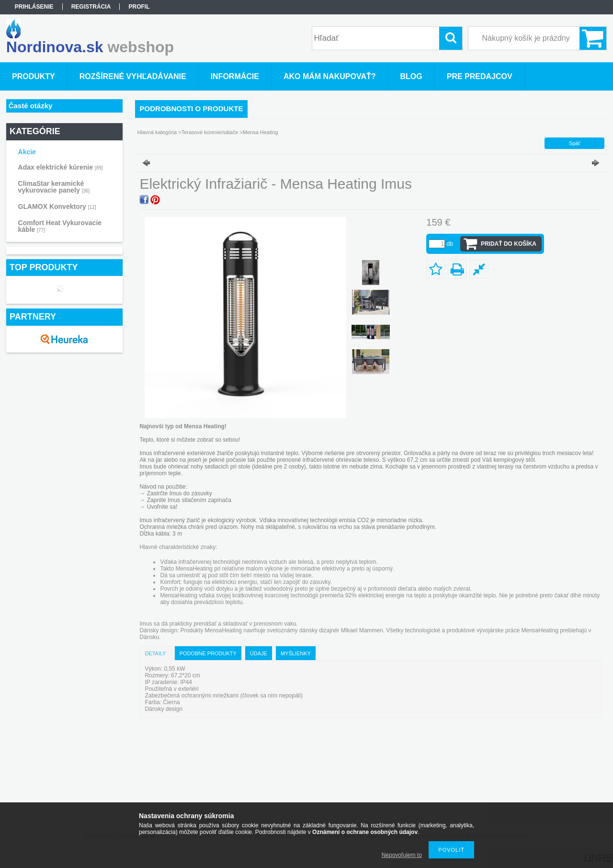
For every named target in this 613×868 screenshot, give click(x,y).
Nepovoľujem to (402, 855)
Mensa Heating (261, 132)
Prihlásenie (34, 7)
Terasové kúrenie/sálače (210, 132)
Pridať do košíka (509, 244)
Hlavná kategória (157, 132)
